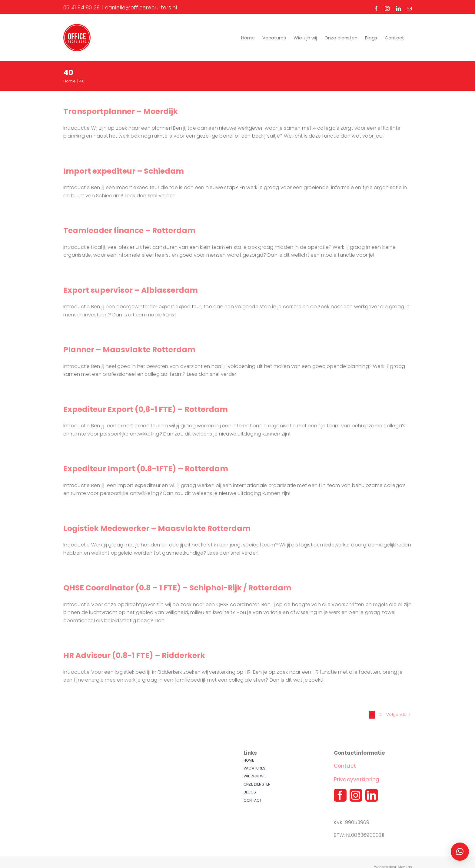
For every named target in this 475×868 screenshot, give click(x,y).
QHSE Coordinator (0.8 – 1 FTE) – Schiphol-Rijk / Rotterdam (177, 588)
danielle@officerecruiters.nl (141, 8)
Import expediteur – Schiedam (124, 171)
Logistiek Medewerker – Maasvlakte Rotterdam (157, 528)
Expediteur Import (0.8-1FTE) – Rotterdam (146, 469)
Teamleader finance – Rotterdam (129, 230)
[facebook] (340, 795)
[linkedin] (372, 795)
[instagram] (356, 795)
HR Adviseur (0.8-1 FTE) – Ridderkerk (134, 655)
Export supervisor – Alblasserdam (131, 290)
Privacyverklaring (357, 780)
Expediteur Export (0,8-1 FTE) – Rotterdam (146, 409)
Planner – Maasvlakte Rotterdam (129, 350)
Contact (345, 766)
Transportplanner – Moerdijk (121, 111)
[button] (460, 852)
